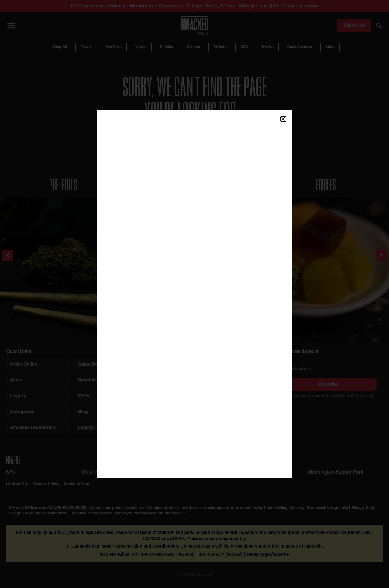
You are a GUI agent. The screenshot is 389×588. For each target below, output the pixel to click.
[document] (194, 294)
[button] (283, 119)
